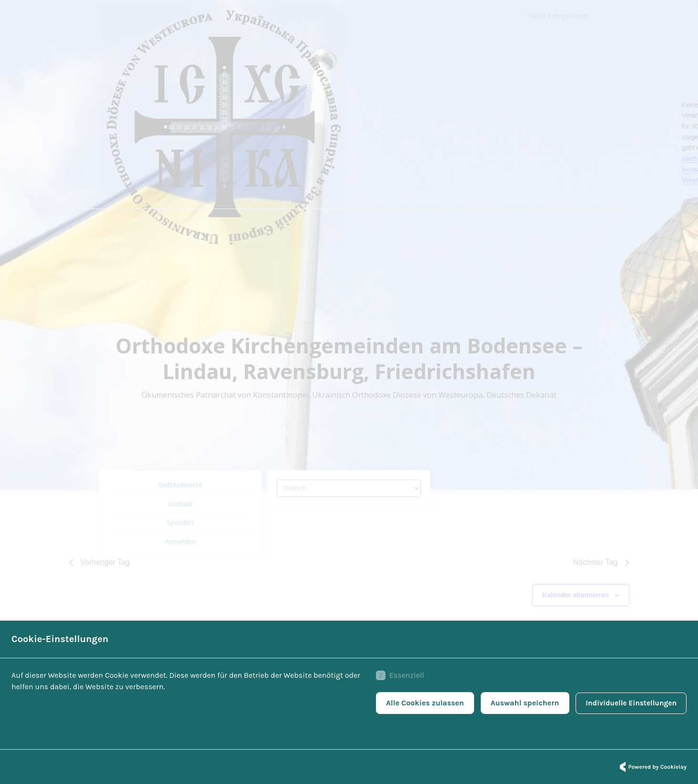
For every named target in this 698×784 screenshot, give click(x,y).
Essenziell (396, 676)
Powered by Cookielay (652, 767)
